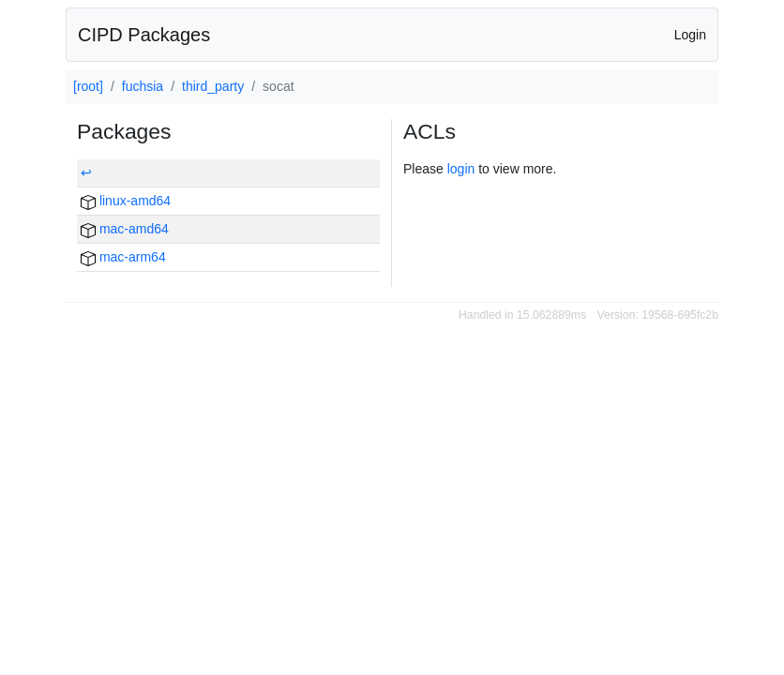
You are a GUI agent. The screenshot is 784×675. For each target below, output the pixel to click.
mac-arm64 (123, 257)
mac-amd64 (125, 229)
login (461, 169)
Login (690, 35)
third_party (213, 86)
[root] (88, 86)
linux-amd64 (126, 201)
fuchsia (143, 86)
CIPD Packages (144, 35)
